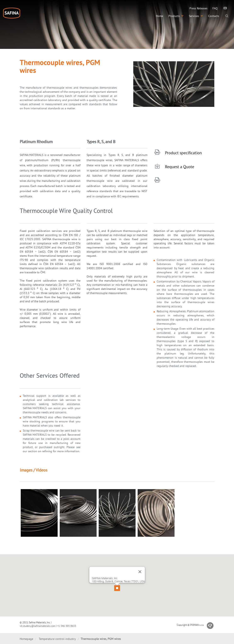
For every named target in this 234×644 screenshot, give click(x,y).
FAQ (215, 8)
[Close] (140, 569)
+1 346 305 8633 (67, 626)
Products (176, 16)
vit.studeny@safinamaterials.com (38, 626)
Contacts (214, 16)
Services (196, 16)
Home (159, 16)
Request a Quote (180, 167)
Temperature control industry (57, 639)
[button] (117, 583)
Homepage (26, 639)
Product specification (183, 153)
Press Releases (198, 8)
